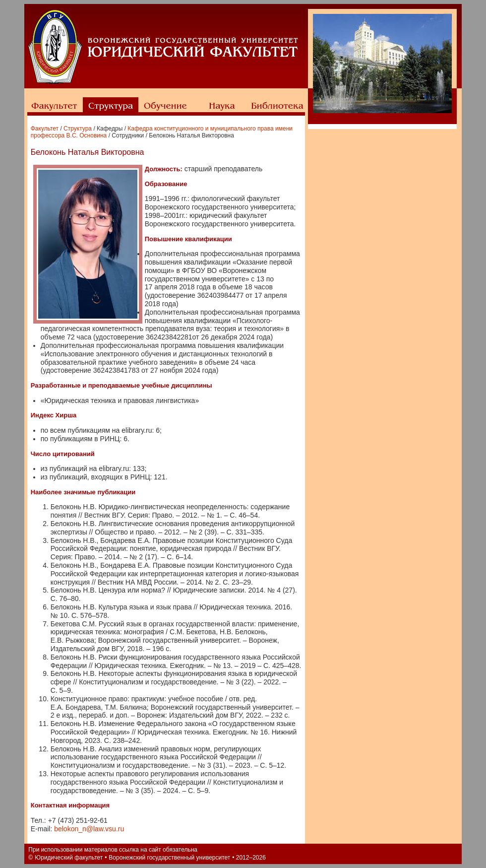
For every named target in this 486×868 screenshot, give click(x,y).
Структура (78, 129)
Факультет (45, 129)
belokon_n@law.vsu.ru (89, 829)
